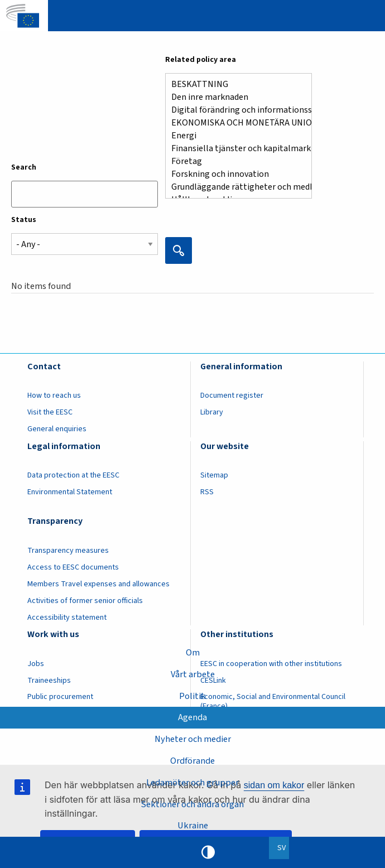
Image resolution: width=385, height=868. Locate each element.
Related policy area (201, 60)
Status (24, 220)
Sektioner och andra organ (192, 804)
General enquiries (57, 429)
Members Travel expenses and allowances (98, 584)
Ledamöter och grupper (192, 783)
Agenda (192, 717)
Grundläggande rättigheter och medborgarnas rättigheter (234, 187)
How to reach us (54, 396)
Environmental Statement (70, 492)
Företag (234, 161)
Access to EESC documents (73, 567)
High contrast (208, 852)
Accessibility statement (67, 618)
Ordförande (192, 761)
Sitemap (214, 475)
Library (212, 412)
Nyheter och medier (193, 739)
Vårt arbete (193, 674)
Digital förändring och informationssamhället (234, 110)
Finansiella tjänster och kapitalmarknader (234, 149)
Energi (234, 136)
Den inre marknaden (234, 97)
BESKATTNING (234, 85)
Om (193, 653)
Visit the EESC (50, 412)
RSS (207, 492)
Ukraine (193, 826)
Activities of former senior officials (85, 601)
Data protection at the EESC (73, 475)
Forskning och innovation (234, 174)
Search (24, 167)
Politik (192, 696)
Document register (232, 396)
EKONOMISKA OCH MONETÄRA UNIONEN (234, 123)
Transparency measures (68, 551)
